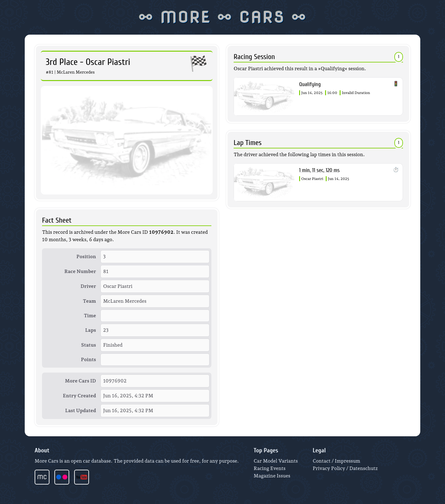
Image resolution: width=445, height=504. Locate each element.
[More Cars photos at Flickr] (64, 477)
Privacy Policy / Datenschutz (345, 468)
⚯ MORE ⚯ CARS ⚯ (222, 17)
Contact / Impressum (337, 461)
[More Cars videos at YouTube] (84, 477)
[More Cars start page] (44, 477)
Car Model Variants (276, 461)
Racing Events (270, 468)
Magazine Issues (272, 476)
